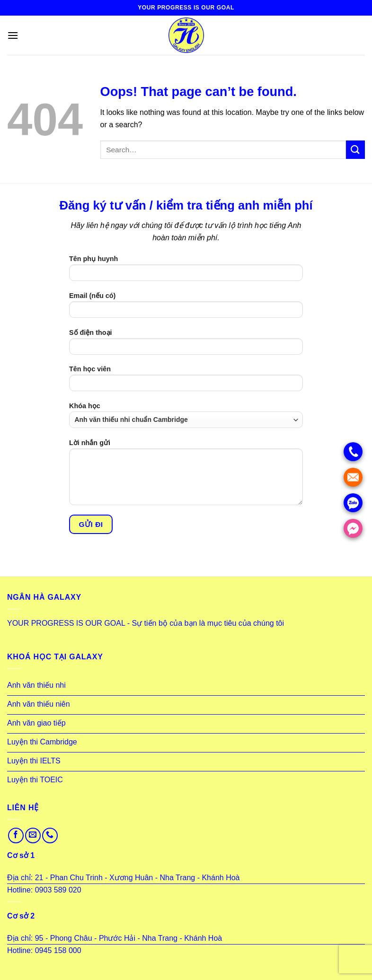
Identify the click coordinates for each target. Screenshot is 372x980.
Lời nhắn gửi (186, 475)
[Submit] (355, 150)
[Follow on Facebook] (16, 836)
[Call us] (50, 836)
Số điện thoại (186, 345)
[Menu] (13, 35)
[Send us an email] (33, 836)
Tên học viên (186, 381)
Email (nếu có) (186, 308)
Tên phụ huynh (186, 271)
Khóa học (186, 415)
